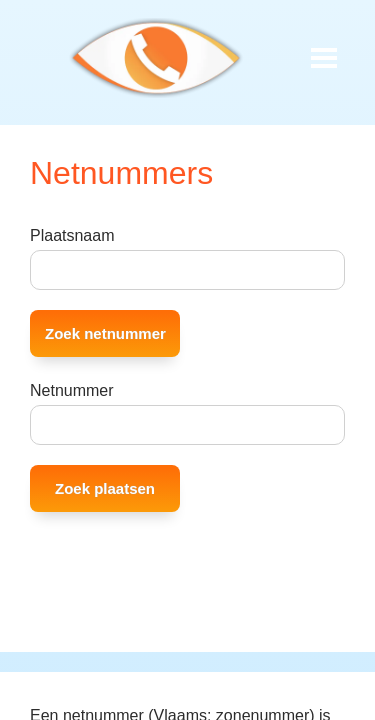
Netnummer (72, 390)
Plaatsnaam (72, 235)
